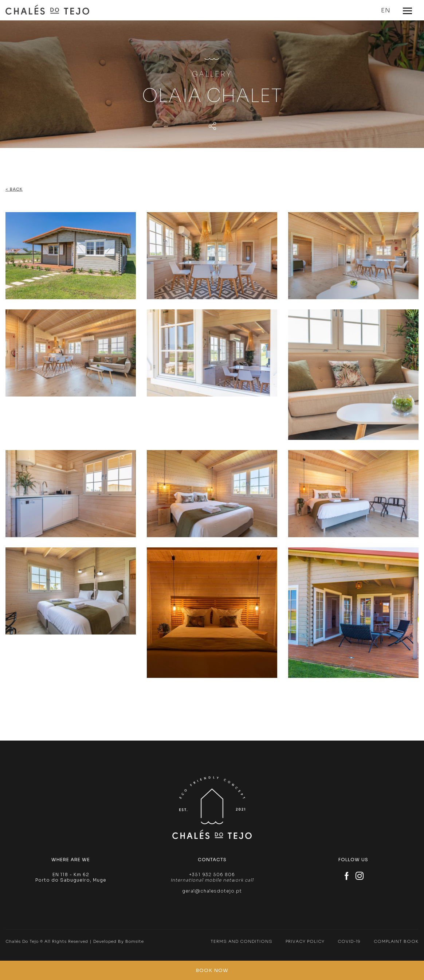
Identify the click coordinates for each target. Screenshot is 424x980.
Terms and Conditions (242, 941)
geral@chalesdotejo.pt (212, 891)
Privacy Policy (305, 941)
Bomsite (135, 941)
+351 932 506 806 (212, 874)
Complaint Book (396, 941)
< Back (14, 189)
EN (386, 10)
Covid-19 (349, 941)
